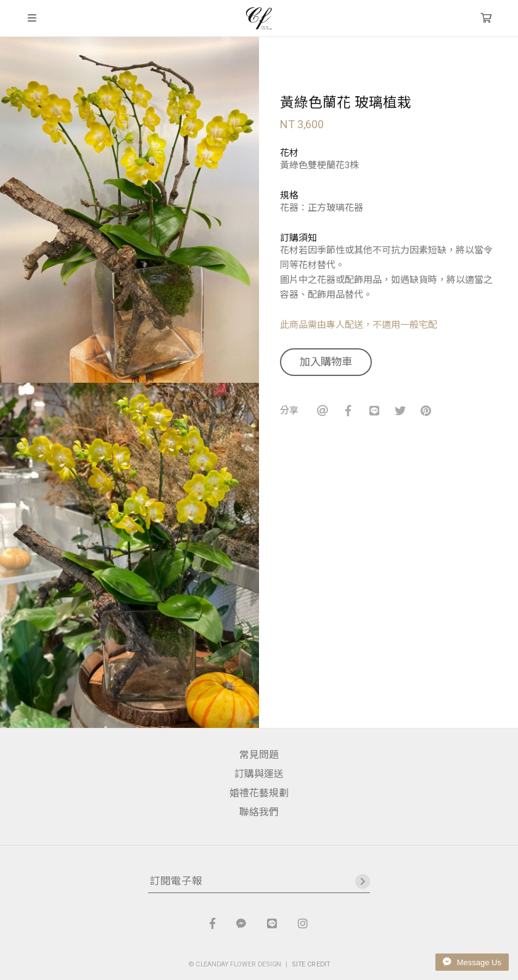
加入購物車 (326, 362)
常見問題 (259, 755)
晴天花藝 (259, 18)
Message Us (472, 962)
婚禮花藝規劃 (259, 793)
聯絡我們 (259, 812)
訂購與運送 (259, 774)
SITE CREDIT (311, 964)
